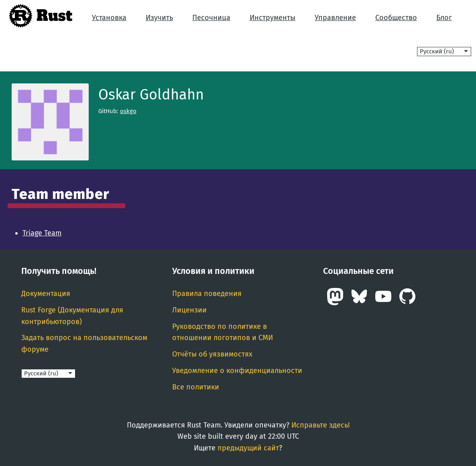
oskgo (128, 111)
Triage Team (42, 233)
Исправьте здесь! (320, 425)
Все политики (196, 387)
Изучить (159, 18)
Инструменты (273, 18)
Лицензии (189, 310)
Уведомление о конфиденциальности (237, 371)
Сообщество (396, 18)
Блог (444, 18)
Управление (335, 18)
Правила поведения (207, 294)
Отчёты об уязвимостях (212, 354)
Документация (46, 294)
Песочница (211, 18)
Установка (109, 18)
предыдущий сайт (248, 448)
